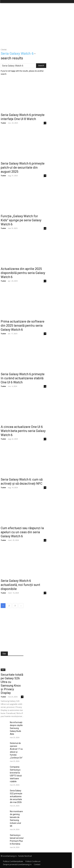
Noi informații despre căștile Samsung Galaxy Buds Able (16, 728)
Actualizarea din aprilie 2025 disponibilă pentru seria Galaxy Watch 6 (23, 273)
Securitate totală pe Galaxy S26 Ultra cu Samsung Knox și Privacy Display (12, 684)
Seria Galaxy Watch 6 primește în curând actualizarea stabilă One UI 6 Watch (23, 378)
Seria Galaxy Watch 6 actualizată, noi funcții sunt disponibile (20, 585)
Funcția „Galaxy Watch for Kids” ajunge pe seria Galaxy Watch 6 (21, 220)
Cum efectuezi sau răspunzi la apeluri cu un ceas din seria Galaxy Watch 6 (22, 532)
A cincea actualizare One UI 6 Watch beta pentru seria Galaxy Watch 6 (23, 431)
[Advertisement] (37, 25)
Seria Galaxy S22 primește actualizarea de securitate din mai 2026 (16, 796)
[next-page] (21, 606)
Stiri (3, 670)
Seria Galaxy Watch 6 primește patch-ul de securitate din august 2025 (23, 168)
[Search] (41, 66)
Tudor (3, 123)
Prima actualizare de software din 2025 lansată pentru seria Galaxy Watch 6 (23, 326)
